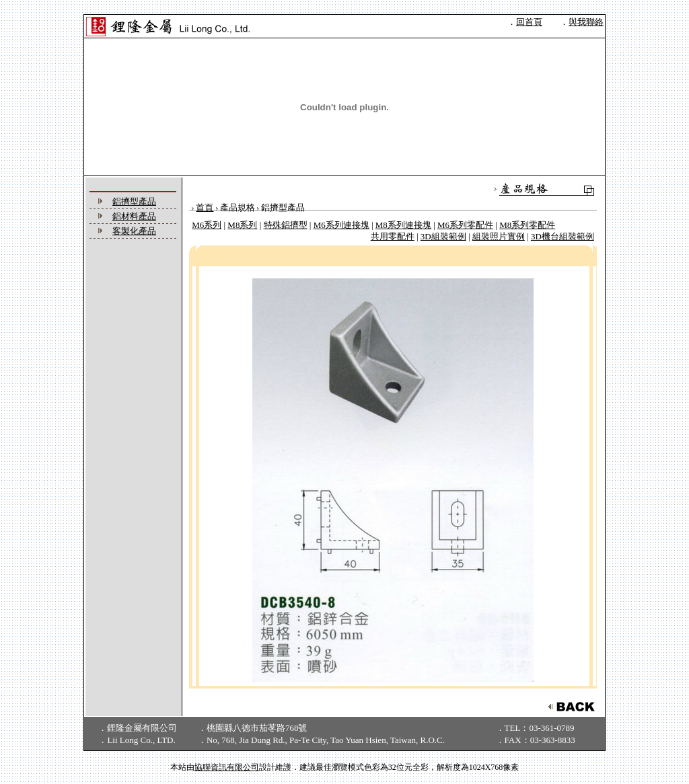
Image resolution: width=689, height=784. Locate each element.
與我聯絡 (586, 22)
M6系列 (207, 225)
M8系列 (242, 225)
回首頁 (529, 22)
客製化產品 (134, 231)
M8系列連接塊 (403, 225)
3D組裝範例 (443, 236)
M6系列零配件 (465, 225)
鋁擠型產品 (134, 201)
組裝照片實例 (499, 236)
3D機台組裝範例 (563, 236)
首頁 (205, 207)
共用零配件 (393, 236)
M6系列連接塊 (341, 225)
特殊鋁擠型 (286, 225)
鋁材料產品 (134, 216)
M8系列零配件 (527, 225)
